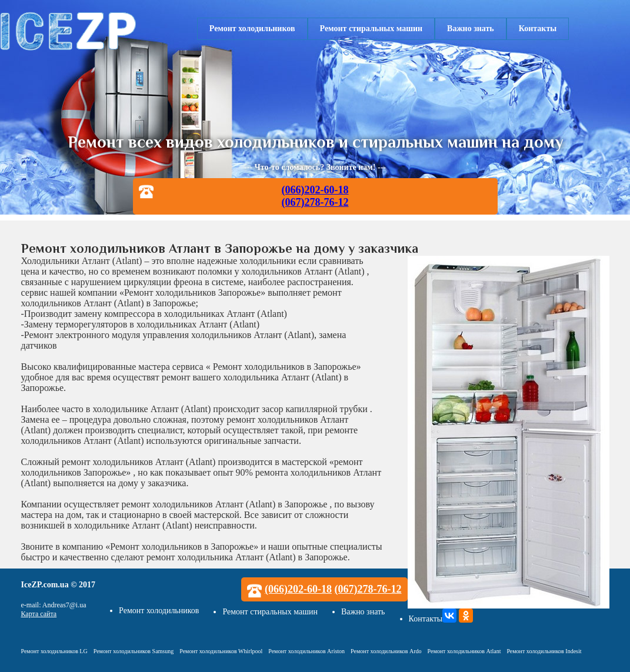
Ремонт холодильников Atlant (464, 651)
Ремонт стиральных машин (371, 29)
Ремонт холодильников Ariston (306, 651)
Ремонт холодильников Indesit (544, 651)
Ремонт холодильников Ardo (386, 651)
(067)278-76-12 (315, 202)
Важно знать (471, 29)
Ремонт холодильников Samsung (134, 651)
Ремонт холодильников (252, 29)
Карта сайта (39, 614)
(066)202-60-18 (315, 190)
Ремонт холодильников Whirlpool (221, 651)
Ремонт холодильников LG (54, 651)
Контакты (538, 29)
